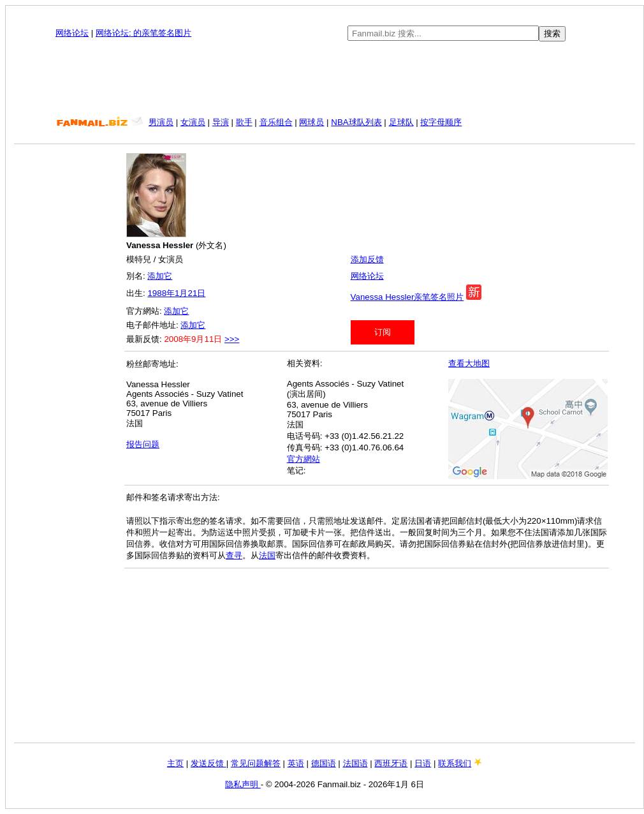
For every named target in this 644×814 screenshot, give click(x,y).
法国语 (355, 763)
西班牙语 (391, 763)
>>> (232, 339)
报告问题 (143, 444)
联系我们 (455, 763)
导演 (221, 122)
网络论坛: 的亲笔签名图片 (143, 33)
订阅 (383, 332)
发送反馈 (209, 763)
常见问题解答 (256, 763)
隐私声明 (243, 784)
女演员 (193, 122)
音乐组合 (276, 122)
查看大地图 (469, 363)
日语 (423, 763)
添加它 (160, 276)
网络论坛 (72, 33)
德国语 (324, 763)
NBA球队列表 (356, 122)
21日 (196, 293)
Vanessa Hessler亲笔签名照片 (407, 297)
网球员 (311, 122)
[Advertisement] (325, 79)
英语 (296, 763)
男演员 (161, 122)
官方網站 (304, 459)
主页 (175, 763)
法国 (267, 555)
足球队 (401, 122)
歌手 (244, 122)
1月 (181, 293)
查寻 (234, 555)
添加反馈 (367, 259)
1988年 (161, 293)
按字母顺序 (441, 122)
